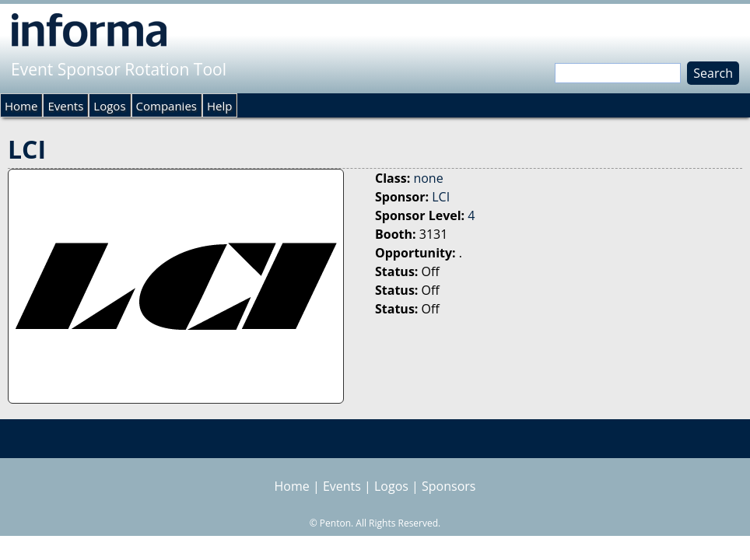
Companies (166, 106)
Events (65, 106)
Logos (109, 106)
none (428, 178)
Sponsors (449, 486)
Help (219, 106)
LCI (441, 197)
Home (21, 106)
